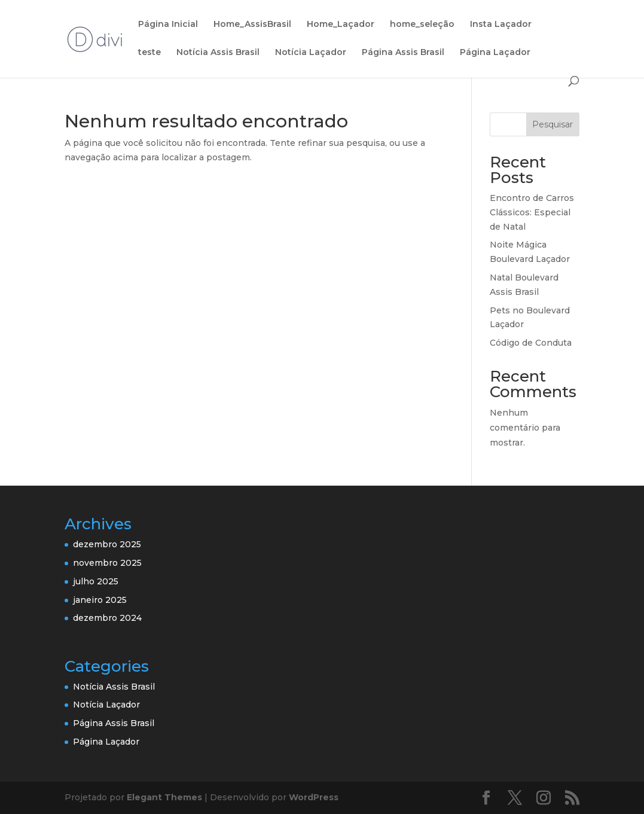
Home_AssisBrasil (252, 25)
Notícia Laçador (311, 53)
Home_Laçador (341, 25)
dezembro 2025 (107, 544)
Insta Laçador (501, 25)
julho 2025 (96, 581)
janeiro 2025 (100, 600)
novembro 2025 (107, 563)
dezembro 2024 (107, 618)
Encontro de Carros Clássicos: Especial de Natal (532, 212)
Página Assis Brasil (403, 53)
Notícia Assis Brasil (218, 53)
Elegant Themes (164, 797)
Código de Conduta (531, 343)
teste (149, 53)
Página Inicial (168, 25)
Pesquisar (553, 124)
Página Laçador (495, 53)
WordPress (314, 797)
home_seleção (422, 25)
